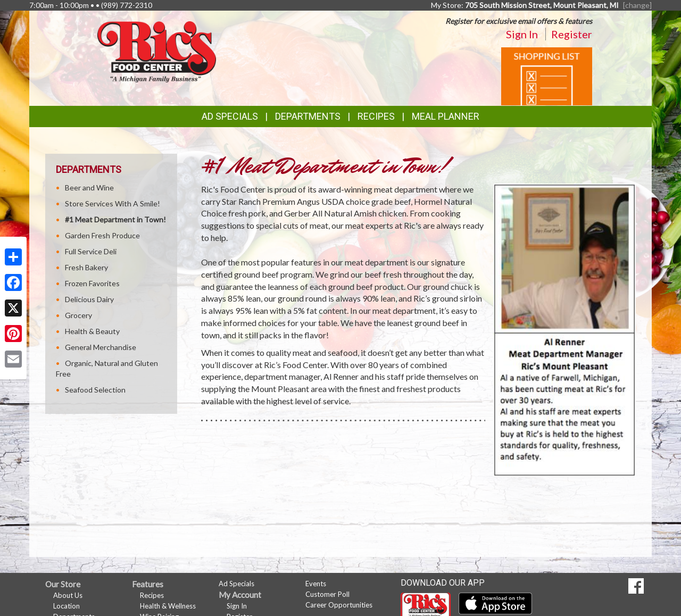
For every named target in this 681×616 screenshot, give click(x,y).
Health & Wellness (168, 606)
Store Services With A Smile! (113, 203)
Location (67, 606)
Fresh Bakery (86, 267)
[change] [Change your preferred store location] (637, 5)
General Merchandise (101, 347)
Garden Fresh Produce (102, 235)
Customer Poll (327, 594)
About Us (68, 595)
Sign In (522, 34)
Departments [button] (308, 116)
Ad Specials (230, 116)
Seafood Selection (95, 390)
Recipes (376, 116)
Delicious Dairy (89, 299)
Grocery (78, 315)
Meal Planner (446, 116)
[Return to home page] (157, 51)
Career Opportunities (339, 605)
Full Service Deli (91, 251)
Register (572, 34)
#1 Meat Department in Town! (115, 219)
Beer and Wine (89, 188)
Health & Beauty (92, 331)
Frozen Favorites (92, 283)
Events (316, 584)
